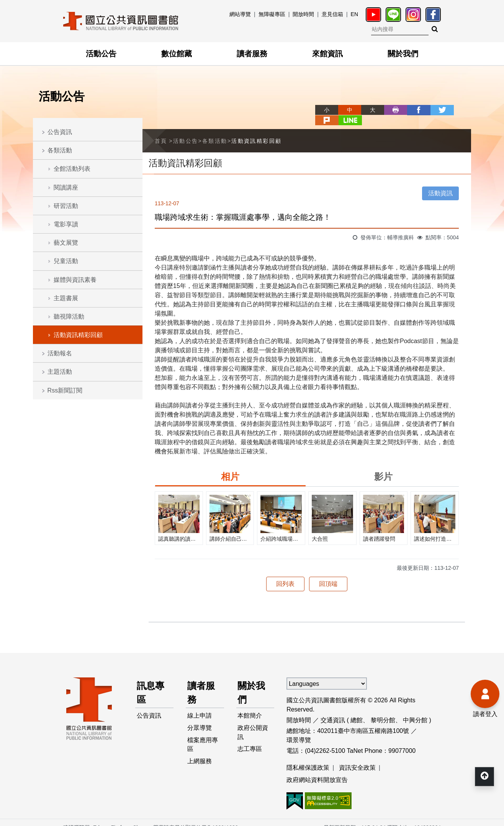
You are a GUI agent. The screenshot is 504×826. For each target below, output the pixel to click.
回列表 (285, 573)
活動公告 (101, 54)
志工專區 (250, 739)
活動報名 (60, 353)
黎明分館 (383, 710)
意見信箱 (332, 14)
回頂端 (328, 573)
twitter (414, 110)
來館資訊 (327, 54)
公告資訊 (60, 132)
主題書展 (66, 298)
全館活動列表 (72, 169)
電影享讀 (66, 224)
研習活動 (66, 206)
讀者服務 (252, 54)
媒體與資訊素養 (75, 280)
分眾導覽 (200, 718)
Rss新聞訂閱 (65, 390)
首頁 (161, 130)
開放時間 (303, 14)
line (460, 110)
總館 (357, 710)
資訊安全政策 (357, 757)
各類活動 (60, 150)
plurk (437, 110)
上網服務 (200, 752)
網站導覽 (240, 14)
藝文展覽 (66, 243)
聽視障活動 (69, 316)
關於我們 (403, 54)
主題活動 (60, 372)
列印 (368, 110)
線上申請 (200, 706)
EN (354, 14)
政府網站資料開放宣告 (317, 770)
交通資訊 (333, 710)
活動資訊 (440, 183)
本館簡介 (250, 706)
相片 (230, 466)
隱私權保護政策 (308, 757)
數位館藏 (177, 54)
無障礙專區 (272, 14)
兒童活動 (66, 261)
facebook (391, 110)
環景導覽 (299, 730)
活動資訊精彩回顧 (78, 335)
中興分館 (415, 710)
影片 (383, 466)
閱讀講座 (66, 187)
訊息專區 (151, 682)
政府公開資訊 (253, 722)
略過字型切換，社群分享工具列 (290, 103)
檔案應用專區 (203, 735)
